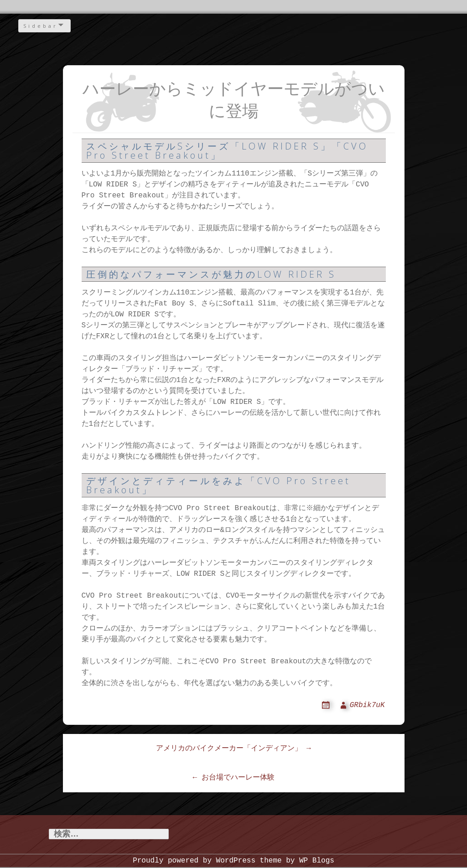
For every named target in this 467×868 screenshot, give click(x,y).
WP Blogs (317, 861)
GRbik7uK (367, 705)
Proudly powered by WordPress (194, 861)
